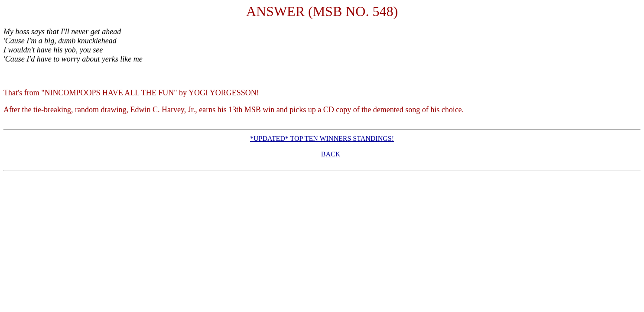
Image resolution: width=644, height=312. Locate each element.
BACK (331, 154)
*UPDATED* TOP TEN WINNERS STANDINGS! (322, 138)
